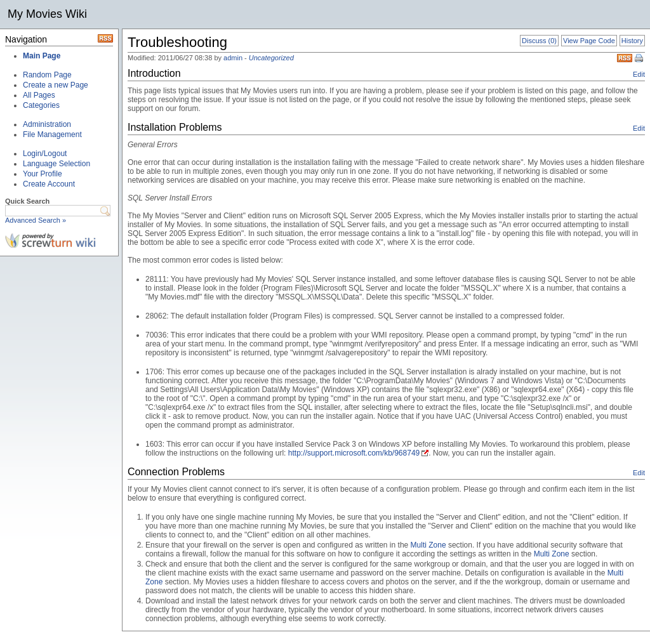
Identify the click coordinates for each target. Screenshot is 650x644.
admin (233, 58)
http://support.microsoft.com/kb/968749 (354, 453)
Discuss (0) (539, 41)
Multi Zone (428, 545)
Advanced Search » (36, 220)
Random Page (47, 75)
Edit (639, 74)
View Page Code (589, 41)
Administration (47, 124)
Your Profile (43, 174)
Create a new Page (56, 85)
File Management (52, 135)
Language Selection (56, 164)
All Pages (39, 95)
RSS (625, 58)
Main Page (42, 56)
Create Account (49, 184)
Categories (41, 105)
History (632, 41)
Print (640, 59)
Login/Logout (45, 154)
